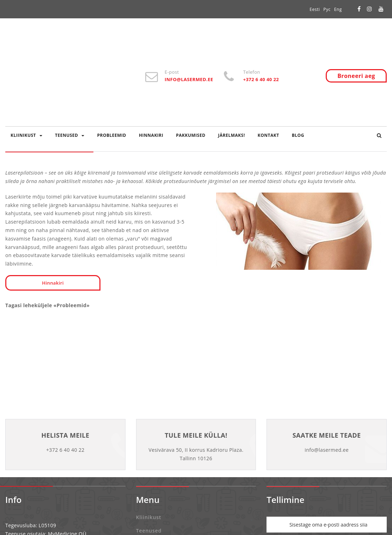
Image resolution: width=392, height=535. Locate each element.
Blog (298, 135)
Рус (327, 9)
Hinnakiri (151, 135)
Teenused (70, 135)
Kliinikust (26, 135)
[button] (379, 135)
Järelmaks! (232, 135)
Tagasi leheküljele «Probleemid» (47, 305)
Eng (338, 9)
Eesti (315, 9)
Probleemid (111, 135)
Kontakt (268, 135)
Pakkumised (191, 135)
